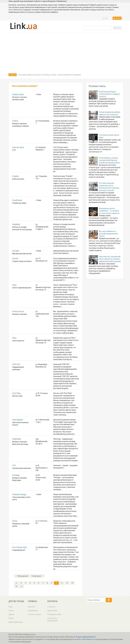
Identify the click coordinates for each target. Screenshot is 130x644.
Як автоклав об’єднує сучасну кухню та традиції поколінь (109, 94)
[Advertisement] (65, 51)
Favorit (15, 259)
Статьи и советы (35, 614)
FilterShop (17, 439)
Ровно (11, 618)
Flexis (15, 521)
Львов (11, 611)
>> (22, 586)
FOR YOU (16, 364)
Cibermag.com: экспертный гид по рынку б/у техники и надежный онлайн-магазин (110, 259)
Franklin (16, 176)
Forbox (15, 121)
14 (16, 586)
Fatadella (16, 224)
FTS (14, 465)
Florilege (16, 475)
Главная (13, 75)
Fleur (14, 285)
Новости (31, 607)
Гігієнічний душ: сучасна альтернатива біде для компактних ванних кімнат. (110, 160)
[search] (97, 28)
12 (67, 583)
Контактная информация (53, 619)
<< (16, 583)
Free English (17, 420)
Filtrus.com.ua (18, 311)
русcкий (106, 18)
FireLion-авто (18, 147)
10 (56, 583)
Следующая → (37, 576)
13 (72, 583)
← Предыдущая (22, 576)
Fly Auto (16, 251)
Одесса (11, 614)
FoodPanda (17, 200)
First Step (16, 393)
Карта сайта (52, 611)
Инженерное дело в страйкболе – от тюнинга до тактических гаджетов (109, 211)
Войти (117, 18)
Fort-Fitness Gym (20, 547)
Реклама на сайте (54, 614)
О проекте (51, 607)
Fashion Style (18, 94)
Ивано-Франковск (16, 622)
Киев (10, 607)
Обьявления (33, 611)
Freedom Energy (19, 494)
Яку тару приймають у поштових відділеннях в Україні (108, 234)
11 (62, 583)
